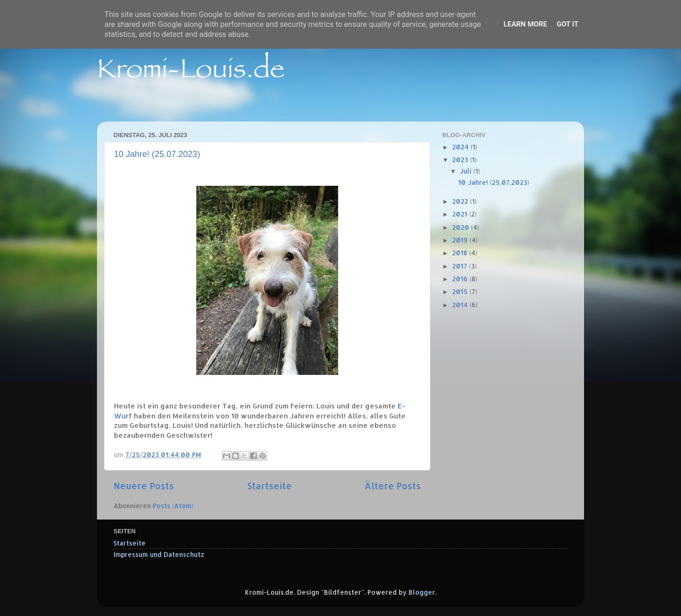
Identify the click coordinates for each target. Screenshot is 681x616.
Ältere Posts (393, 486)
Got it (567, 24)
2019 (461, 240)
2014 (461, 305)
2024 (461, 147)
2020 (462, 227)
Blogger (422, 592)
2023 (461, 160)
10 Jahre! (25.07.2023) (157, 154)
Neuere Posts (144, 486)
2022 (461, 201)
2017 (461, 266)
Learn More (525, 24)
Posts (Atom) (173, 506)
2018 (461, 253)
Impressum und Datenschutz (159, 554)
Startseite (269, 486)
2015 (461, 291)
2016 (461, 279)
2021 (461, 214)
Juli (467, 171)
